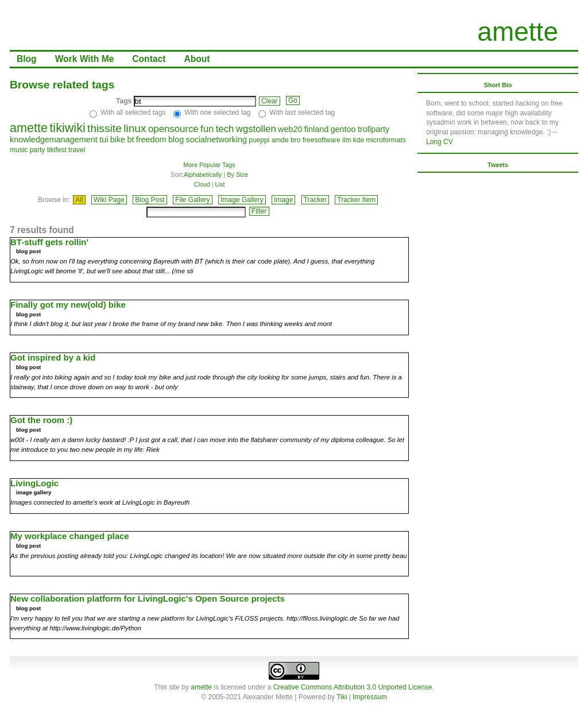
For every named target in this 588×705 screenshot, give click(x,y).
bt (130, 140)
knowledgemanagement (54, 140)
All (79, 200)
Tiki (342, 697)
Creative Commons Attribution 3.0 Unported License (353, 687)
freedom (151, 140)
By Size (237, 175)
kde (359, 140)
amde (280, 140)
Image (283, 200)
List (220, 184)
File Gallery (193, 200)
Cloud (202, 184)
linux (135, 128)
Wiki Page (109, 200)
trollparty (374, 129)
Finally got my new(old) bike (68, 305)
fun (207, 129)
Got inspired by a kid (53, 357)
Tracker (315, 200)
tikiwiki (67, 128)
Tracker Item (356, 200)
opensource (173, 129)
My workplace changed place (70, 536)
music (19, 150)
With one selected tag (217, 113)
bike (118, 140)
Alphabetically (203, 175)
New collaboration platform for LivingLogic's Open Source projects (148, 599)
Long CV (440, 142)
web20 (290, 129)
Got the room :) (41, 420)
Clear (270, 101)
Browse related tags (62, 85)
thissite (105, 128)
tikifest (57, 150)
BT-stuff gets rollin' (49, 242)
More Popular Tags (209, 165)
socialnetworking (216, 140)
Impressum (370, 697)
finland (316, 129)
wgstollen (256, 129)
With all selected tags (133, 113)
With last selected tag (302, 113)
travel (77, 150)
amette (518, 32)
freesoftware (322, 140)
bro (295, 140)
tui (104, 140)
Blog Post (150, 200)
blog (176, 140)
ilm (347, 140)
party (38, 150)
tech (225, 129)
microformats (386, 140)
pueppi (259, 140)
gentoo (343, 129)
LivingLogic (34, 483)
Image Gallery (242, 200)
